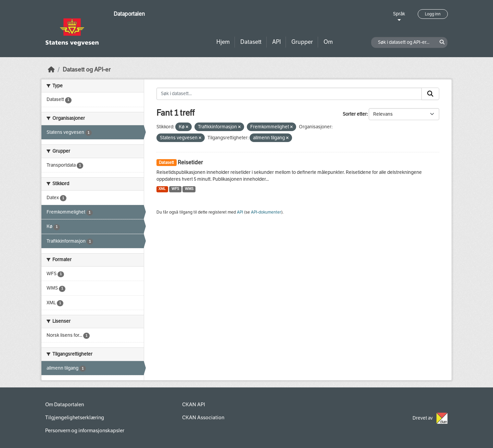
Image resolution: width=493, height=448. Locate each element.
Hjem (223, 42)
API (276, 42)
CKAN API (194, 405)
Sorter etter (355, 114)
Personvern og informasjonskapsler (85, 431)
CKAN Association (203, 418)
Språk (399, 14)
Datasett (251, 42)
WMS (189, 189)
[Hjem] (51, 70)
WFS (175, 189)
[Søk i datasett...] (289, 94)
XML (162, 189)
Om (328, 42)
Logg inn (433, 14)
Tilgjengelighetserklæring (75, 418)
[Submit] (430, 94)
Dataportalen (129, 14)
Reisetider (190, 162)
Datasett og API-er (87, 70)
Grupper (302, 42)
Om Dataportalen (65, 405)
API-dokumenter (266, 212)
